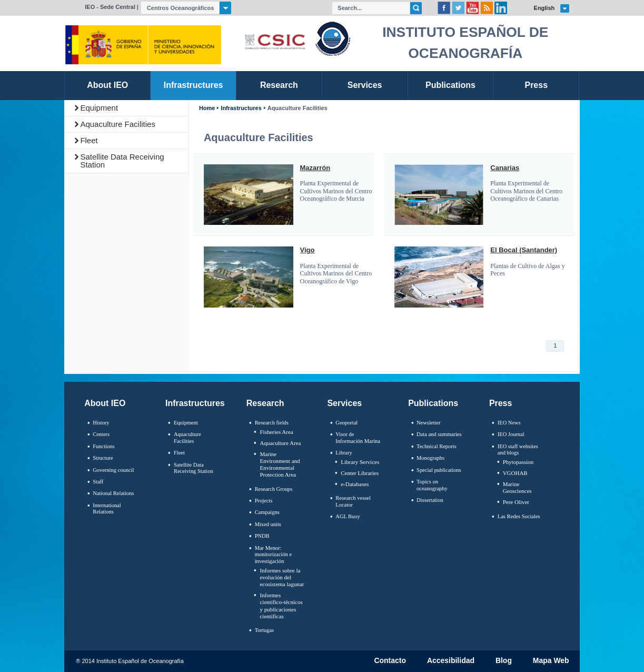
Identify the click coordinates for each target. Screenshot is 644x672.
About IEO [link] (107, 85)
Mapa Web (551, 661)
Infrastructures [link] (194, 85)
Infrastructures (241, 108)
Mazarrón (315, 168)
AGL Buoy (348, 516)
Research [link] (279, 85)
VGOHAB (515, 473)
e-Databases (355, 484)
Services (344, 403)
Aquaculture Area (280, 443)
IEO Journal (511, 434)
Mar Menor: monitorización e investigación (274, 555)
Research (265, 403)
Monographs (430, 458)
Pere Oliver (516, 502)
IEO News (509, 423)
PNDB (262, 536)
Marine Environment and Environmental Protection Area (280, 465)
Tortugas (264, 630)
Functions (103, 446)
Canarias (505, 168)
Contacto (390, 661)
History (101, 423)
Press (501, 403)
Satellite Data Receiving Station (122, 161)
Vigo (308, 250)
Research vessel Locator (353, 501)
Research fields (272, 423)
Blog (504, 661)
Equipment (99, 108)
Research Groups (274, 489)
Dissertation (430, 500)
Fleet (89, 140)
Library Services (360, 462)
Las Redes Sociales (519, 516)
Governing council (113, 470)
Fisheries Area (276, 432)
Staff (98, 482)
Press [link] (537, 85)
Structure (103, 458)
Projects (264, 501)
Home (207, 108)
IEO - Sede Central (110, 7)
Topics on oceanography (432, 485)
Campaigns (267, 512)
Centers (101, 434)
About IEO (105, 403)
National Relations (113, 493)
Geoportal (346, 423)
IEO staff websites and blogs (518, 450)
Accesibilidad (451, 661)
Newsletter (428, 423)
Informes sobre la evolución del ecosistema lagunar (282, 577)
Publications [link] (450, 85)
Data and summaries (439, 434)
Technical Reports (437, 446)
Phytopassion (518, 462)
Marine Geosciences (517, 487)
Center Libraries (360, 473)
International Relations (107, 509)
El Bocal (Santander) (524, 250)
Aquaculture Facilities (118, 124)
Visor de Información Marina (358, 438)
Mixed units (268, 524)
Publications (433, 403)
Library (344, 453)
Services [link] (365, 85)
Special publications (439, 470)
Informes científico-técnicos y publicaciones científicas (281, 606)
